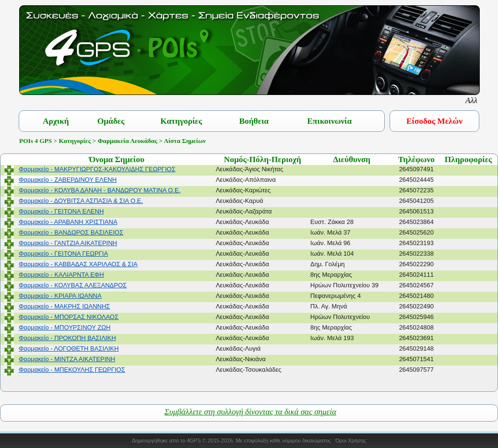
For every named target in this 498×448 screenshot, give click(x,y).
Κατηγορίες (181, 121)
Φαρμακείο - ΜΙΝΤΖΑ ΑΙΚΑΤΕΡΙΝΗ (67, 359)
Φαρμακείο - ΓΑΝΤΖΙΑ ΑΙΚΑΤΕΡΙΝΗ (68, 243)
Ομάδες (111, 121)
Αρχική (56, 121)
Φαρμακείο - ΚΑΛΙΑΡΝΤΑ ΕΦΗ (61, 275)
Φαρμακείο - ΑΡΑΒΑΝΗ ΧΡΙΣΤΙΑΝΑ (68, 222)
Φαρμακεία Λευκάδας (127, 141)
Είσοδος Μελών (434, 121)
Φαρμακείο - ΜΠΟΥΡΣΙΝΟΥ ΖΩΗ (65, 327)
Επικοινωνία (329, 121)
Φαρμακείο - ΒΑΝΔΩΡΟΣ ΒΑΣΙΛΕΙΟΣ (71, 232)
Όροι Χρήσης (351, 440)
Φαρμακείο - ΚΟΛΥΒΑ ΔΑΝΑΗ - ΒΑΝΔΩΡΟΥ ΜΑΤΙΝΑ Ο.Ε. (100, 190)
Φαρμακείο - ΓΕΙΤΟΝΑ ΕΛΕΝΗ (61, 211)
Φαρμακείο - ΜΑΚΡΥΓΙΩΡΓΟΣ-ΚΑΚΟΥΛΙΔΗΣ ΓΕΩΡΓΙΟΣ (97, 169)
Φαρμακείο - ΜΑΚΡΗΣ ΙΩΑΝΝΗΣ (64, 306)
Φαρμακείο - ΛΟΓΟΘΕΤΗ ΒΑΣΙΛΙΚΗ (69, 348)
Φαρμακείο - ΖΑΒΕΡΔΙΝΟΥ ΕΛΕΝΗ (68, 180)
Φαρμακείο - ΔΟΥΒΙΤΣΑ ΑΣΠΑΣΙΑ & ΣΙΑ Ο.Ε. (81, 201)
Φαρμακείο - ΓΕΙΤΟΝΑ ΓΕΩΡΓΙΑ (63, 253)
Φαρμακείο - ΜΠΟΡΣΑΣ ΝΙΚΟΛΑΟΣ (69, 317)
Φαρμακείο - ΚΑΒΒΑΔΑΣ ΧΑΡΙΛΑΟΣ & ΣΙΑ (78, 264)
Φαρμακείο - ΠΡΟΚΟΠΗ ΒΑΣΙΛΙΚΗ (67, 338)
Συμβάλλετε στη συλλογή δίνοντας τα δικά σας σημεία (250, 412)
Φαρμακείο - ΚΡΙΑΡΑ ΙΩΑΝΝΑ (60, 296)
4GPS (194, 440)
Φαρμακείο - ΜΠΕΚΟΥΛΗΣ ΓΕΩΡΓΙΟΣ (72, 370)
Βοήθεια (254, 121)
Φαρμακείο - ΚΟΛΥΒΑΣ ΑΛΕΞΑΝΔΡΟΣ (73, 285)
